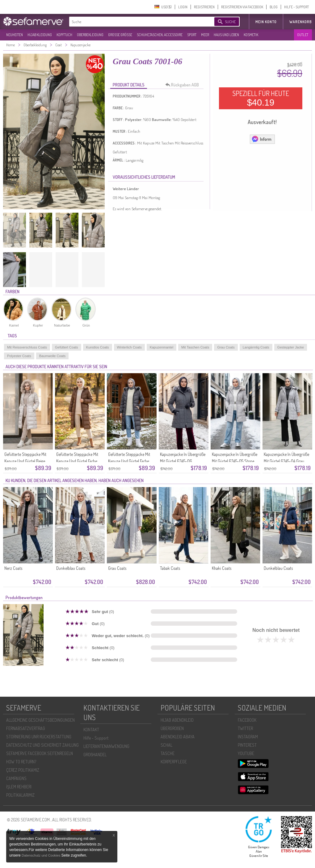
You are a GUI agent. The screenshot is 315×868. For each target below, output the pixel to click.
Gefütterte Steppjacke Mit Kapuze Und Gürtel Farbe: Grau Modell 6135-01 (129, 461)
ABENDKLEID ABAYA (178, 737)
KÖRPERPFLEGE (174, 762)
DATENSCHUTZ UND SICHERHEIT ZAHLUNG (42, 745)
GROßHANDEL (95, 755)
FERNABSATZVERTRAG (26, 728)
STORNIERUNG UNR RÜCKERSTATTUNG (39, 737)
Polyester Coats (19, 356)
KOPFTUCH (64, 35)
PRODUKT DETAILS (129, 85)
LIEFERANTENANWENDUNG (106, 746)
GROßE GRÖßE (120, 35)
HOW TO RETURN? (21, 762)
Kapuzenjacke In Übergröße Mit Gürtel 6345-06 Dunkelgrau (183, 461)
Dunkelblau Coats (71, 568)
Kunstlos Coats (98, 347)
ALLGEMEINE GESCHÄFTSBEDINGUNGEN (40, 720)
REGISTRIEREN (204, 7)
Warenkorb (301, 22)
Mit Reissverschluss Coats (27, 347)
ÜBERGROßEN (172, 728)
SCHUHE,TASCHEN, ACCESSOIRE (160, 35)
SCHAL (166, 745)
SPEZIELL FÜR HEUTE (261, 98)
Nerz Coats (13, 568)
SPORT (192, 35)
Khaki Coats (222, 568)
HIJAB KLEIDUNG (40, 35)
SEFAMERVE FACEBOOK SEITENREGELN (40, 753)
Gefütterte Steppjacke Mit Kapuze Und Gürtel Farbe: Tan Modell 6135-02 (77, 461)
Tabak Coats (170, 568)
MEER (205, 35)
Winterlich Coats (129, 347)
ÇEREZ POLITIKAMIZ (23, 770)
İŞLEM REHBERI (19, 787)
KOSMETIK (251, 35)
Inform (261, 139)
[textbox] (136, 22)
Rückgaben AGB (184, 85)
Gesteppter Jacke (291, 347)
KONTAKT (91, 730)
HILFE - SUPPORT (296, 7)
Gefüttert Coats (67, 347)
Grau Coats (226, 347)
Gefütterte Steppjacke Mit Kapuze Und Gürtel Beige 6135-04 (25, 461)
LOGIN (183, 7)
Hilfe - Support (96, 738)
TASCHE (168, 753)
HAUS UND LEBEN (226, 35)
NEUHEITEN (15, 35)
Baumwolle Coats (52, 356)
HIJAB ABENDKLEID (177, 720)
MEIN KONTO (266, 22)
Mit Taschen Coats (195, 347)
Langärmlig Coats (256, 347)
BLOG (274, 7)
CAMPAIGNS (16, 778)
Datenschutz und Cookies (41, 855)
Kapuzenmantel (162, 347)
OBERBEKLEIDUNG (90, 35)
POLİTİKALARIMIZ (20, 795)
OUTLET (303, 35)
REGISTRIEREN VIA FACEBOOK (242, 7)
